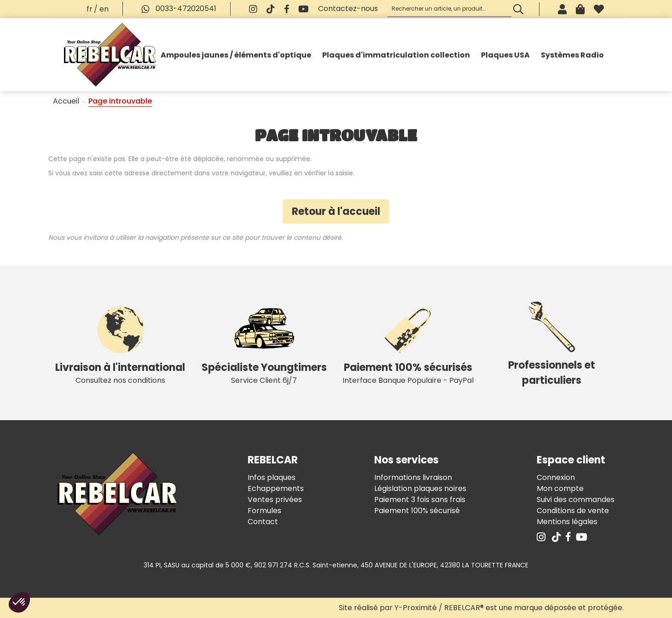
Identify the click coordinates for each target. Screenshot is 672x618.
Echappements (276, 488)
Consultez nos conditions (120, 343)
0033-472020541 (177, 9)
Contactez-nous (348, 9)
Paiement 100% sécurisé (417, 511)
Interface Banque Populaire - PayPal (408, 343)
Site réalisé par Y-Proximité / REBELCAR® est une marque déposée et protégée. (481, 608)
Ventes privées (275, 500)
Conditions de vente (573, 511)
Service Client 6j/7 (264, 343)
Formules (264, 511)
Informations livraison (413, 477)
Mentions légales (567, 522)
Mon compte (560, 488)
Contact (263, 522)
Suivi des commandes (576, 500)
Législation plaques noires (420, 488)
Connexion (556, 477)
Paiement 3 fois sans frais (420, 500)
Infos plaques (272, 477)
